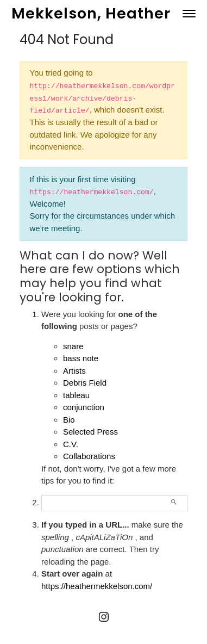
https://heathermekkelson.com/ (97, 586)
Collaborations (89, 456)
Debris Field (85, 383)
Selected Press (90, 432)
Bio (69, 420)
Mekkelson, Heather (91, 13)
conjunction (84, 407)
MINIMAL (147, 635)
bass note (81, 358)
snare (73, 346)
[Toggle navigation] (189, 14)
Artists (74, 371)
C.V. (71, 444)
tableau (76, 395)
